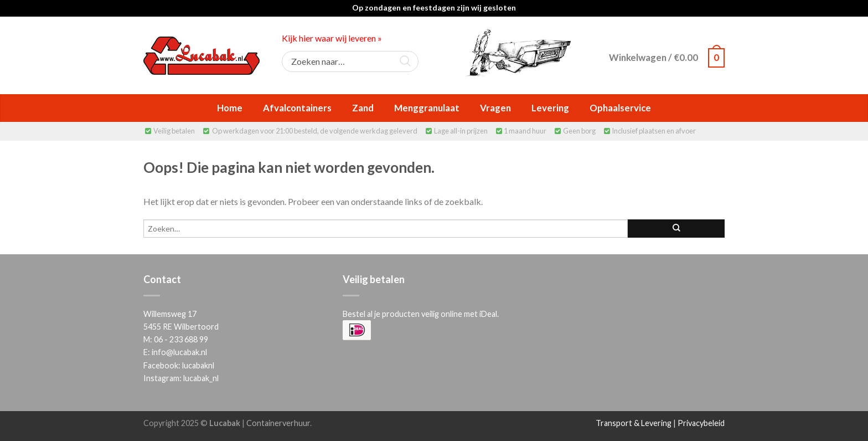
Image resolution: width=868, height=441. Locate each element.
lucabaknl (198, 365)
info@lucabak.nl (179, 352)
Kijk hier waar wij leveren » (332, 38)
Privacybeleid (701, 423)
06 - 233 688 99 (181, 339)
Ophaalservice (620, 108)
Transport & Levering (634, 423)
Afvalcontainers (297, 108)
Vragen (495, 108)
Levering (550, 108)
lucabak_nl (201, 378)
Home (230, 108)
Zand (363, 108)
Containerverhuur (278, 423)
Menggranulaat (427, 108)
